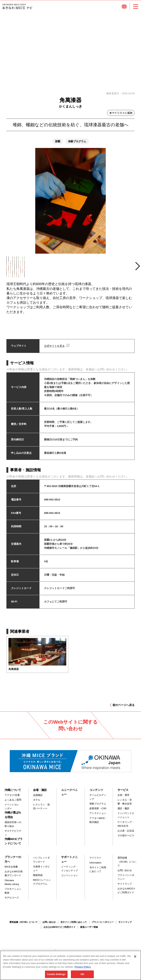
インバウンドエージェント (126, 818)
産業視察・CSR (98, 811)
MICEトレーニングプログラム (42, 885)
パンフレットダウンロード (41, 863)
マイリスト (95, 861)
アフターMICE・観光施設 (98, 823)
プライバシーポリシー (126, 880)
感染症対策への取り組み (13, 827)
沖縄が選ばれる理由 (13, 818)
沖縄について (13, 793)
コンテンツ (96, 793)
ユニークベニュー (69, 795)
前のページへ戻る (124, 708)
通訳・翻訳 (123, 811)
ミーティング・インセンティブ (69, 872)
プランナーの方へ (13, 862)
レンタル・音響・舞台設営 (125, 804)
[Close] (135, 959)
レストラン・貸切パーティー (41, 809)
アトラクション (98, 816)
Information (95, 865)
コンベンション (69, 878)
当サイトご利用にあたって (98, 872)
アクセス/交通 (12, 798)
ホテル (37, 803)
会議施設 (38, 798)
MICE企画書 (11, 870)
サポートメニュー (69, 862)
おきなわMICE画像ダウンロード (14, 876)
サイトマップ (125, 887)
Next (138, 270)
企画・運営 (123, 798)
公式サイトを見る (54, 349)
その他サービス (126, 838)
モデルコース (12, 900)
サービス (123, 793)
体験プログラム (98, 807)
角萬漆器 (14, 672)
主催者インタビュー (41, 871)
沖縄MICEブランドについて (14, 844)
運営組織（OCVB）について (127, 864)
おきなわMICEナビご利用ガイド (126, 893)
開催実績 (38, 878)
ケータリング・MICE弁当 (126, 827)
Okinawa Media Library (12, 885)
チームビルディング (98, 800)
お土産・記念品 (126, 833)
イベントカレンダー (12, 809)
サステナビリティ (13, 836)
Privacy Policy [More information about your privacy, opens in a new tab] (83, 969)
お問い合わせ (125, 873)
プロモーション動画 (13, 894)
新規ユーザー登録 (89, 930)
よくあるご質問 (13, 803)
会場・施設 (40, 793)
